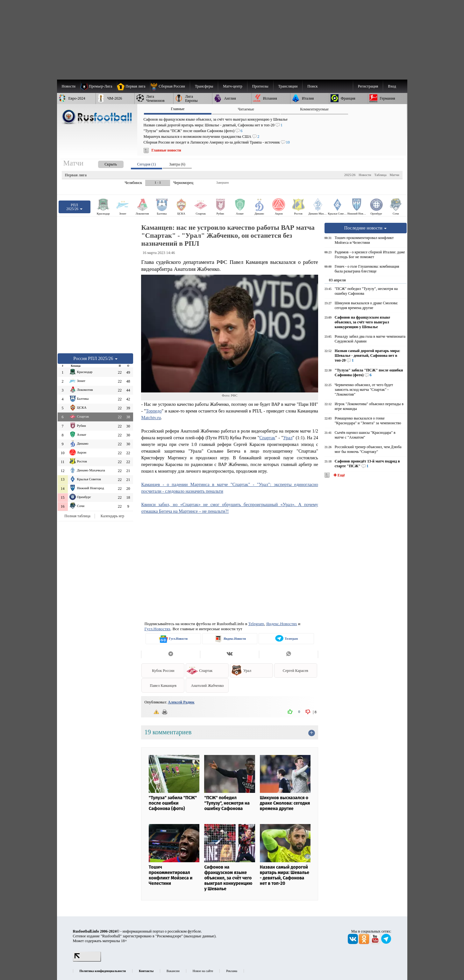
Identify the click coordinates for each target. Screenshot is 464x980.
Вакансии (173, 971)
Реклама (232, 971)
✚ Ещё (339, 475)
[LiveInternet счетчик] (87, 960)
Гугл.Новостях (157, 629)
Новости (365, 175)
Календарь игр (112, 516)
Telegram (256, 624)
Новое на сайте (203, 971)
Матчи (394, 175)
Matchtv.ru (151, 418)
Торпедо (154, 411)
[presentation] (104, 163)
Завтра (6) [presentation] (177, 164)
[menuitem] (170, 86)
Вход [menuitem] (392, 86)
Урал (288, 438)
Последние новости (366, 228)
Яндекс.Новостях (282, 624)
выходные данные (200, 936)
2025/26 (350, 175)
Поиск (312, 86)
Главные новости (166, 150)
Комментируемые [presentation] (314, 109)
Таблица (380, 175)
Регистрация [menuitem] (368, 86)
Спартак (267, 438)
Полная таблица (77, 516)
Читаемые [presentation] (246, 109)
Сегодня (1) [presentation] (147, 164)
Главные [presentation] (178, 109)
